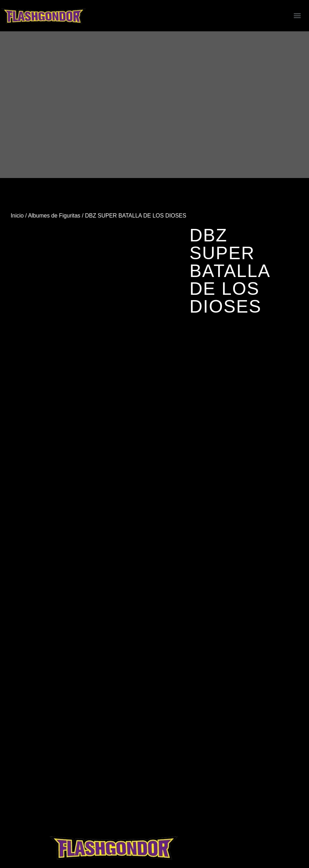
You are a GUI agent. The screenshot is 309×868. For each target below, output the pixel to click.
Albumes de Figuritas (54, 216)
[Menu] (297, 16)
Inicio (17, 216)
